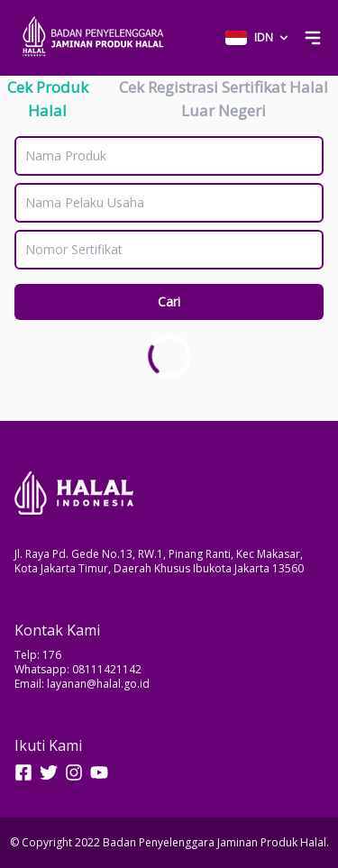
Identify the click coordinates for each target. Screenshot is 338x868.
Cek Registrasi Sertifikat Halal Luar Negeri (224, 99)
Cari (169, 302)
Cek (48, 99)
